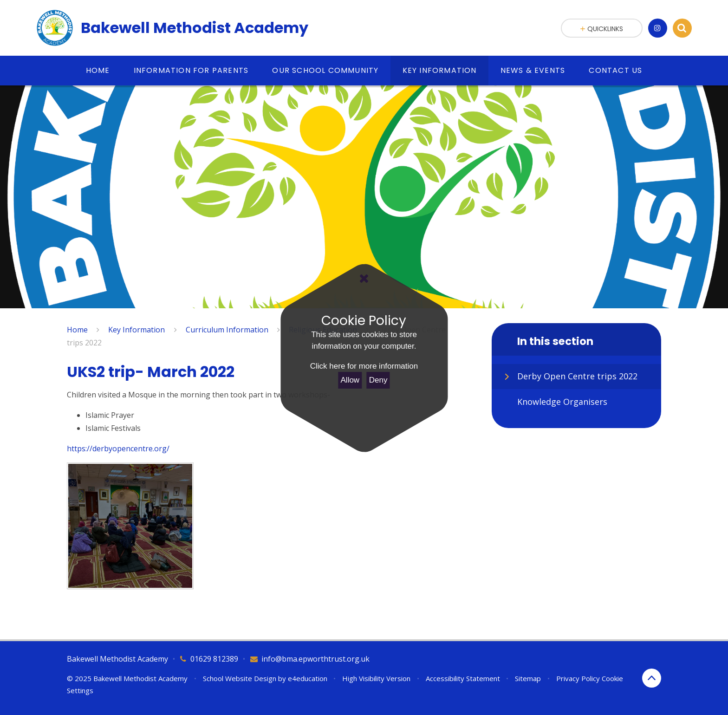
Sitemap (528, 678)
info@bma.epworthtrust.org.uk (315, 659)
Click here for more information (364, 366)
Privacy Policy (578, 678)
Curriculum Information (227, 330)
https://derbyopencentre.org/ (118, 448)
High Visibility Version (376, 678)
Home (77, 330)
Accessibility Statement (463, 678)
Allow (350, 380)
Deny (378, 380)
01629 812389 (214, 659)
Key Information (136, 330)
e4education (308, 678)
